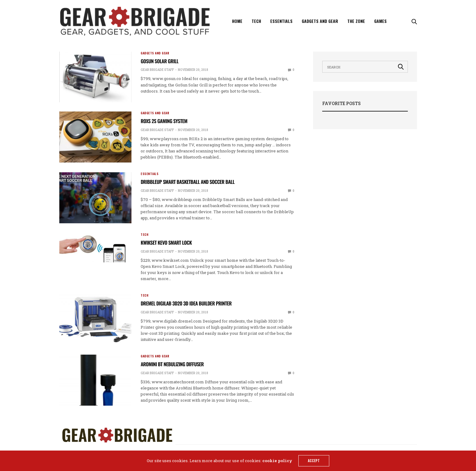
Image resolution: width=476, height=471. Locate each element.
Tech (256, 21)
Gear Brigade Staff (157, 70)
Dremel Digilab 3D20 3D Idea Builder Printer (186, 303)
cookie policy (277, 461)
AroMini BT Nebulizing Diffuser (172, 364)
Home (237, 21)
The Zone (356, 21)
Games (380, 21)
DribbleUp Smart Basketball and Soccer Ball (188, 182)
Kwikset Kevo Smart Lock (166, 243)
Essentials (281, 21)
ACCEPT (314, 461)
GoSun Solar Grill (160, 61)
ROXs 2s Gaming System (164, 121)
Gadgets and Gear (320, 21)
